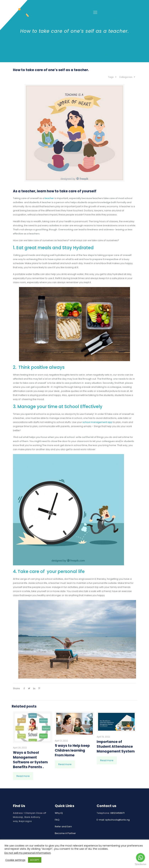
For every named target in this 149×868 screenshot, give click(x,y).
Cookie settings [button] (15, 860)
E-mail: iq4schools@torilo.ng (113, 820)
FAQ (57, 820)
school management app (97, 422)
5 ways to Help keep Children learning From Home (72, 750)
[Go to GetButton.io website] (140, 864)
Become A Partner (65, 833)
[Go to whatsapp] (140, 858)
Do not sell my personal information (28, 853)
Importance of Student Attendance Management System (116, 747)
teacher (49, 198)
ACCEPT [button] (35, 860)
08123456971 (117, 813)
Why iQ (59, 813)
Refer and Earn (63, 827)
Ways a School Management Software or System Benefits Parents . (30, 760)
